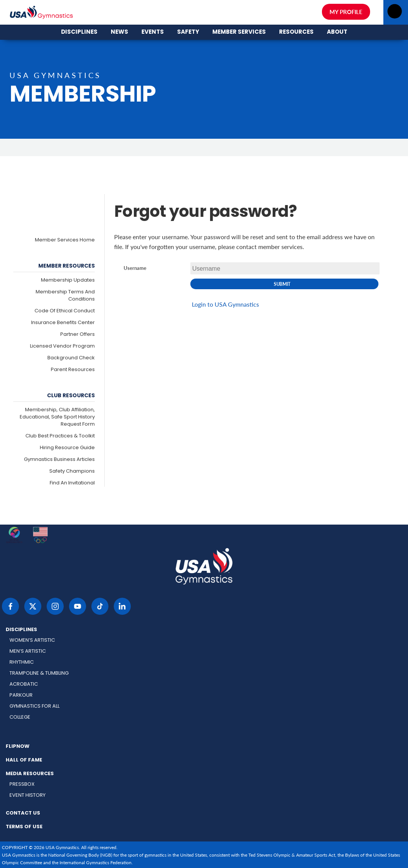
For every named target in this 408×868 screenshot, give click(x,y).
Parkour (21, 695)
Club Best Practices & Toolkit (60, 436)
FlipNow (18, 747)
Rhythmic (22, 662)
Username (135, 268)
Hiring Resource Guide (67, 448)
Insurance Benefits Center (63, 323)
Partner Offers (78, 335)
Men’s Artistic (28, 651)
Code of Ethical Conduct (65, 311)
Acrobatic (24, 684)
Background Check (71, 358)
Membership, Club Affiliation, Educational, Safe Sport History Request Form (57, 417)
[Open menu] (395, 13)
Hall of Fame (24, 760)
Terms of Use (24, 827)
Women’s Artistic (32, 640)
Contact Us (23, 813)
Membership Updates (68, 280)
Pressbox (22, 784)
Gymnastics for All (35, 706)
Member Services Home (65, 240)
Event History (27, 795)
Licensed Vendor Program (62, 346)
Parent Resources (73, 370)
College (20, 717)
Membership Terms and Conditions (65, 296)
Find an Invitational (72, 483)
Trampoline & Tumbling (39, 673)
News (119, 8)
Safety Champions (72, 471)
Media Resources (30, 774)
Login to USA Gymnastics (225, 304)
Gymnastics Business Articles (59, 460)
